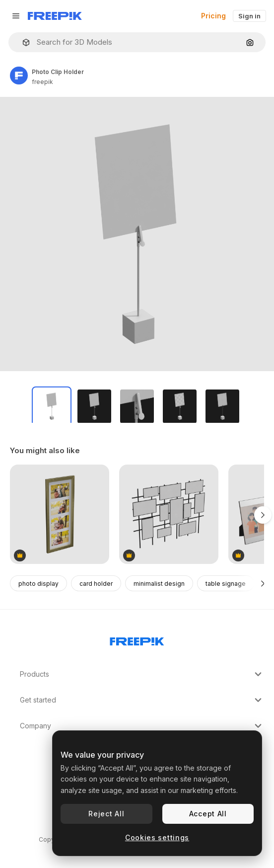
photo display (38, 584)
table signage (226, 584)
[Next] (263, 583)
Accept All (208, 814)
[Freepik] (55, 16)
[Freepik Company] (137, 639)
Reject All (106, 814)
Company (142, 726)
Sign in (249, 16)
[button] (22, 42)
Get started (142, 700)
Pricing (213, 16)
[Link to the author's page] (19, 76)
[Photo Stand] (169, 515)
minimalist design (159, 584)
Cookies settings (157, 837)
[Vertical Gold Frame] (60, 515)
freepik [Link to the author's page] (42, 82)
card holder (96, 584)
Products (142, 674)
